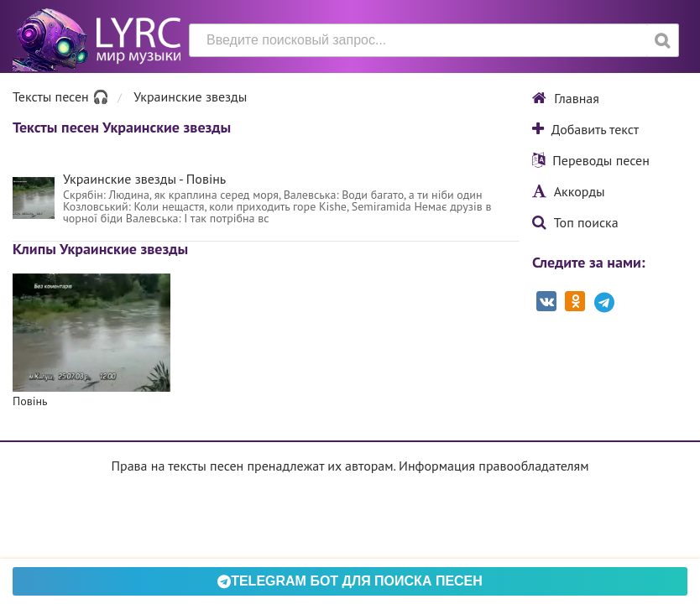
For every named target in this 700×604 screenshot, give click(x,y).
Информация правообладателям (494, 466)
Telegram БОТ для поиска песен (350, 581)
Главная (566, 98)
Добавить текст (585, 129)
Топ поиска (575, 222)
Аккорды (569, 191)
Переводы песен (591, 160)
